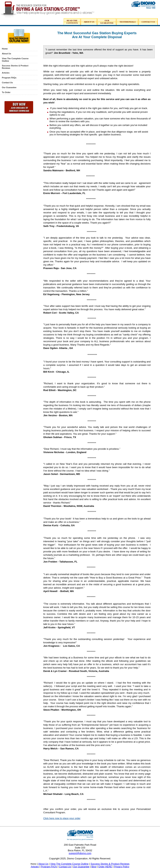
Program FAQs (9, 78)
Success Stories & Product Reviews (110, 864)
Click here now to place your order (62, 818)
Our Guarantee (9, 87)
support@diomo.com (80, 853)
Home (5, 49)
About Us (6, 54)
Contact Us (7, 83)
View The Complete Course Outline (69, 864)
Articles (6, 73)
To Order (6, 92)
